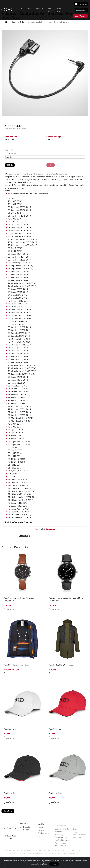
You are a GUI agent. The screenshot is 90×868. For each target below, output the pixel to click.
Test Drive (50, 10)
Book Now (59, 10)
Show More (8, 811)
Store (20, 9)
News (29, 9)
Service (40, 9)
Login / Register (80, 16)
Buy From (9, 150)
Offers (23, 22)
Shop (7, 22)
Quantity (9, 157)
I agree (54, 864)
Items (15, 22)
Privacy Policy (43, 864)
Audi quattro (26, 833)
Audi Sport (25, 836)
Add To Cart (10, 165)
